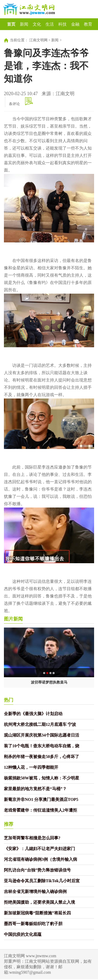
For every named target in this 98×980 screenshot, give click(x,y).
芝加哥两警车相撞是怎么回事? (32, 838)
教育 (88, 24)
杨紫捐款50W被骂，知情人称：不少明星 (42, 778)
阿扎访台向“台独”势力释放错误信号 (37, 870)
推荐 (9, 824)
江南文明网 (38, 40)
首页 (11, 24)
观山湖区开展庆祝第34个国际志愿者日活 (42, 735)
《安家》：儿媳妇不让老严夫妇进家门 (39, 849)
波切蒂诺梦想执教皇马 (49, 682)
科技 (62, 24)
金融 (75, 24)
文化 (37, 24)
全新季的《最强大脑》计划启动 (33, 714)
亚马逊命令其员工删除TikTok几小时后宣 (42, 881)
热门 (9, 700)
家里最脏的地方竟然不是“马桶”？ (35, 789)
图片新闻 (13, 619)
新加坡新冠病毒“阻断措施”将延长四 (37, 913)
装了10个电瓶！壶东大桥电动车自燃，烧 (42, 746)
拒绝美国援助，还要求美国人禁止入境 (39, 902)
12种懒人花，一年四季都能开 (31, 767)
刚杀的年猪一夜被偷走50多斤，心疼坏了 (42, 757)
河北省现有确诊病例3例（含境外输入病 (41, 859)
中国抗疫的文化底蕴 (23, 934)
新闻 (24, 24)
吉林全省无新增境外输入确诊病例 (35, 891)
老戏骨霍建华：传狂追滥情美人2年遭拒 (41, 810)
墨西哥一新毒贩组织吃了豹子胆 (33, 924)
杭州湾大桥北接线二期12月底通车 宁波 (40, 724)
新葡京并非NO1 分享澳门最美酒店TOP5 (41, 799)
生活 (50, 24)
